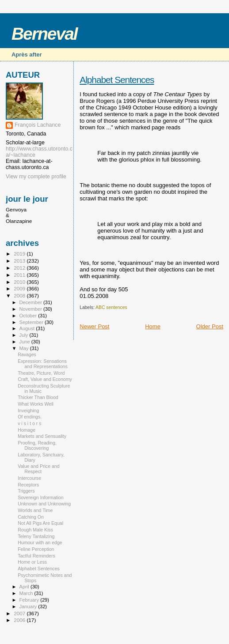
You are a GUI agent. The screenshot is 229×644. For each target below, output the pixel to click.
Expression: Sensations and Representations (43, 364)
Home (153, 326)
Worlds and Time (35, 510)
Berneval (44, 34)
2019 (20, 254)
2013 (20, 261)
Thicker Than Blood (38, 397)
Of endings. (30, 417)
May (25, 348)
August (28, 328)
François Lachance (38, 125)
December (31, 302)
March (27, 593)
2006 (20, 620)
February (30, 600)
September (32, 322)
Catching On (31, 517)
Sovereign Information (41, 497)
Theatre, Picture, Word (41, 373)
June (25, 342)
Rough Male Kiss (35, 530)
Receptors (28, 485)
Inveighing (28, 411)
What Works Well (36, 404)
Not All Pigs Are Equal (40, 523)
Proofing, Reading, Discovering (37, 445)
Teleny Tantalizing (36, 536)
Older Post (210, 326)
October (29, 316)
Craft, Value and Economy (45, 379)
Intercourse (29, 478)
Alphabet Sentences (117, 80)
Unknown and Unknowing (44, 504)
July (25, 335)
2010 (20, 282)
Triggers (26, 491)
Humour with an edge (40, 542)
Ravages (27, 354)
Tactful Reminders (36, 556)
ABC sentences (111, 307)
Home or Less (32, 562)
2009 (20, 288)
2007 (20, 613)
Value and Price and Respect (39, 469)
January (29, 606)
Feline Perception (36, 549)
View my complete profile (36, 177)
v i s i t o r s (30, 423)
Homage (27, 430)
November (31, 309)
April (25, 587)
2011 (20, 275)
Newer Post (94, 326)
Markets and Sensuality (42, 436)
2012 (20, 268)
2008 (20, 296)
